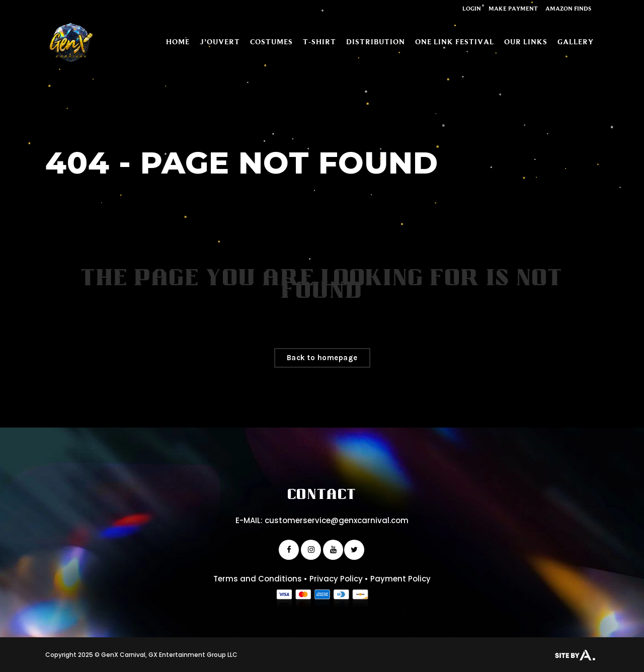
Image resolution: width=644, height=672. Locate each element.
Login (472, 8)
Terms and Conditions (258, 579)
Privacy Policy (336, 579)
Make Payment (513, 8)
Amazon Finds (568, 8)
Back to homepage (322, 358)
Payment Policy (400, 579)
